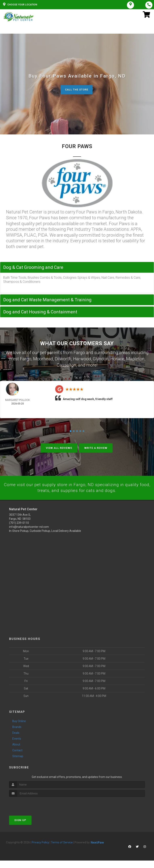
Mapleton (135, 359)
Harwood (82, 359)
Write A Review (96, 447)
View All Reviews (59, 447)
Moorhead (43, 359)
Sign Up (20, 820)
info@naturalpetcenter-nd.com (29, 527)
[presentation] (31, 804)
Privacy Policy (40, 842)
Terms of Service (62, 842)
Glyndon (101, 359)
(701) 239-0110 (19, 523)
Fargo (79, 353)
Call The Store (76, 90)
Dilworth (63, 359)
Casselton (66, 365)
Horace (117, 359)
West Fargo (20, 359)
